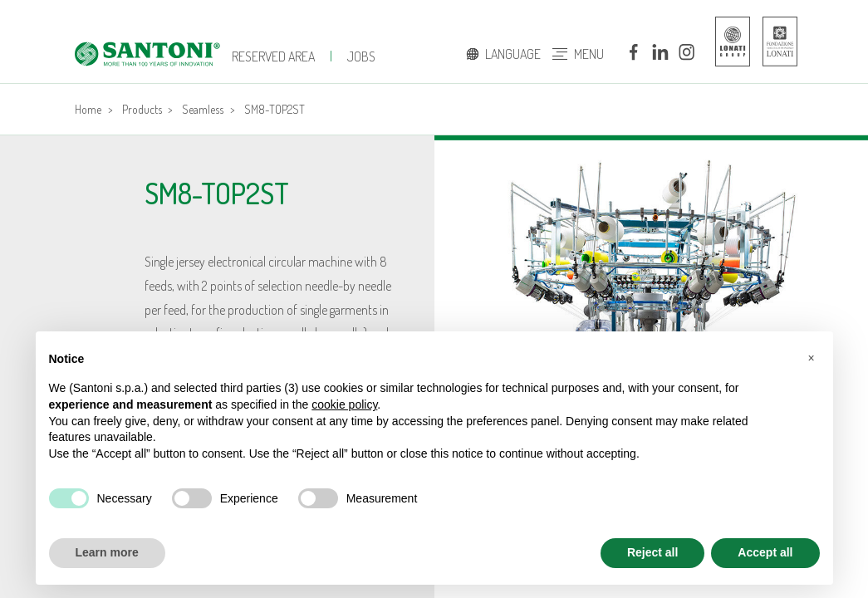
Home (88, 109)
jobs (361, 56)
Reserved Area (273, 56)
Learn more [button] (107, 552)
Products (142, 109)
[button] (812, 358)
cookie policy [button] (344, 404)
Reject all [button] (652, 552)
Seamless (203, 109)
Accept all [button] (765, 552)
